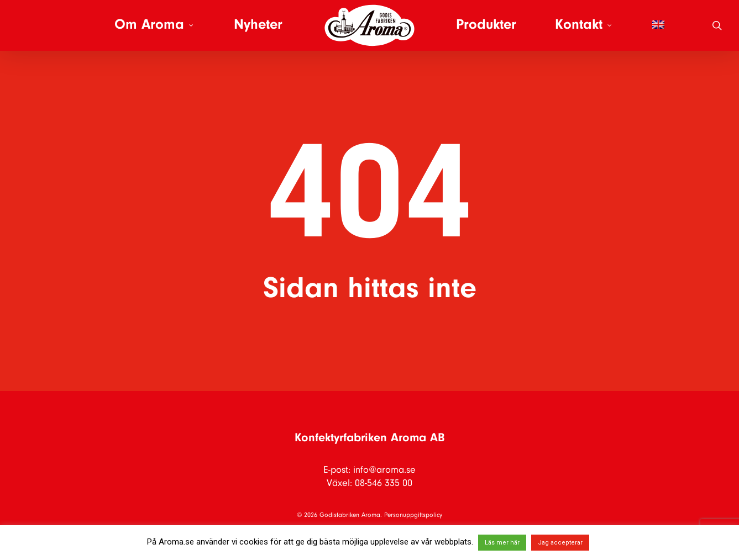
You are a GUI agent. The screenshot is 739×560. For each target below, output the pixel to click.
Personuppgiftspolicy (413, 515)
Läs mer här (502, 543)
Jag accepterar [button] (560, 543)
